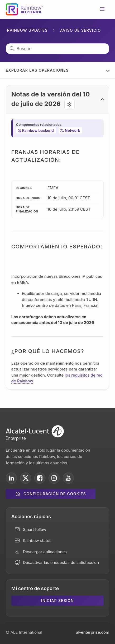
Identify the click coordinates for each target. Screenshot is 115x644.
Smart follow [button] (35, 529)
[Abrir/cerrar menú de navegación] (102, 10)
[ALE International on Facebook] (40, 478)
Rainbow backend (38, 130)
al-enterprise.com (93, 632)
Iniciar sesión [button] (57, 601)
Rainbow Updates (27, 30)
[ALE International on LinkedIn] (11, 478)
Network (73, 130)
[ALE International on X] (26, 478)
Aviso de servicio (81, 30)
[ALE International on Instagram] (54, 478)
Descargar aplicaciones (45, 552)
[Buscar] (57, 49)
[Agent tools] (70, 104)
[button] (57, 100)
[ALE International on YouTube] (68, 478)
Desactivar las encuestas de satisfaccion (61, 562)
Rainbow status (37, 541)
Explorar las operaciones (37, 70)
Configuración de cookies (55, 494)
